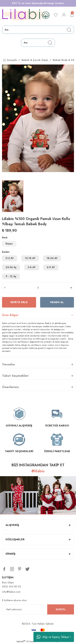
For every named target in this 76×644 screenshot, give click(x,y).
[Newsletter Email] (38, 609)
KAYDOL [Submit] (61, 609)
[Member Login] (64, 15)
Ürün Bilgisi (10, 315)
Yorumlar (9, 364)
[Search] (38, 30)
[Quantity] (38, 288)
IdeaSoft (21, 641)
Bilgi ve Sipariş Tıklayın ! (54, 637)
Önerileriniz (10, 387)
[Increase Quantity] (71, 288)
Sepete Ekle (19, 302)
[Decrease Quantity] (5, 288)
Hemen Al (57, 302)
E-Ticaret (31, 641)
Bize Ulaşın (8, 582)
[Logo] (26, 15)
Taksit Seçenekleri (15, 376)
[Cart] (72, 15)
